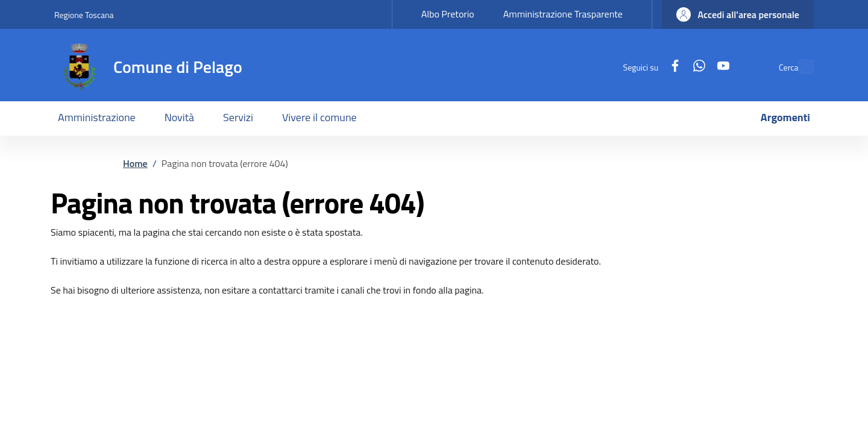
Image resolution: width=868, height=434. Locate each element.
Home (135, 163)
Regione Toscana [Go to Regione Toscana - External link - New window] (84, 15)
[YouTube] (696, 67)
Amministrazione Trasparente (563, 14)
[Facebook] (647, 67)
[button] (738, 14)
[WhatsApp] (671, 67)
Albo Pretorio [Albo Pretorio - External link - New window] (448, 14)
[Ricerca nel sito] (799, 67)
